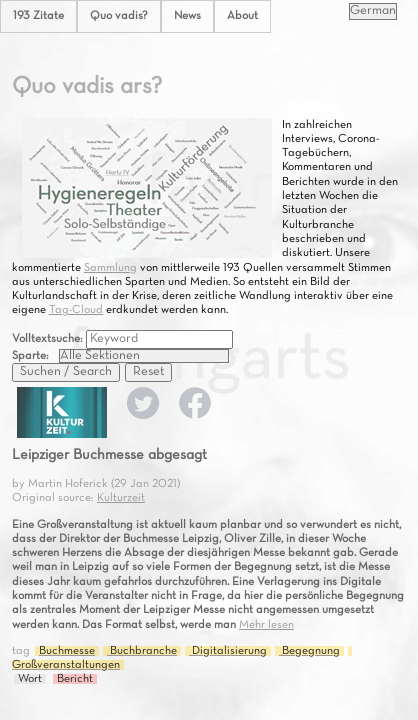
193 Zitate (38, 16)
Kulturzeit (121, 498)
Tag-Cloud (76, 310)
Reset (148, 372)
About (242, 16)
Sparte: (30, 356)
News (187, 16)
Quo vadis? (119, 16)
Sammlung (110, 268)
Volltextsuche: (49, 339)
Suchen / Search (66, 372)
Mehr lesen (266, 625)
